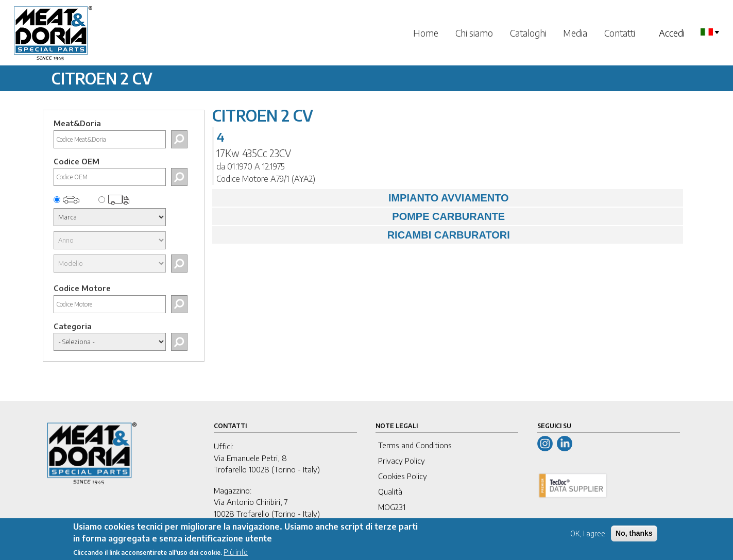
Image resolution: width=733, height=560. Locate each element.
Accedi (672, 33)
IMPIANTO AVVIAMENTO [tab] (363, 198)
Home (426, 33)
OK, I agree (588, 538)
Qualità (390, 491)
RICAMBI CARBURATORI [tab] (364, 235)
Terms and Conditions (415, 445)
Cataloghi (528, 33)
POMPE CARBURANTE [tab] (361, 216)
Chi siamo (474, 33)
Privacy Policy (402, 461)
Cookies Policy (403, 476)
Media (575, 33)
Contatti (620, 33)
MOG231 (392, 507)
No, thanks (634, 537)
